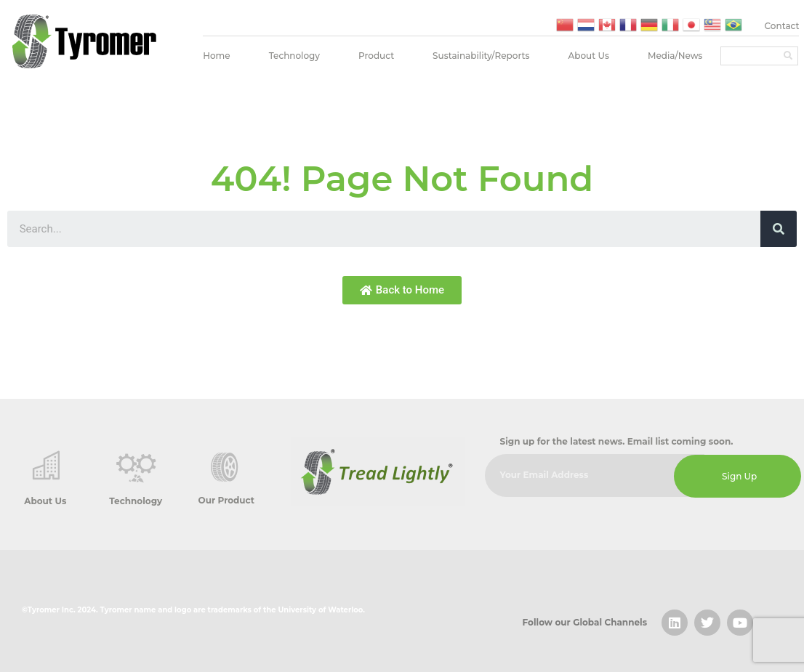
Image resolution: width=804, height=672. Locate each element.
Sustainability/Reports (481, 56)
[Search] (788, 56)
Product (376, 56)
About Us (589, 56)
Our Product (227, 500)
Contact (782, 26)
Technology (294, 56)
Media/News (675, 56)
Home (216, 56)
